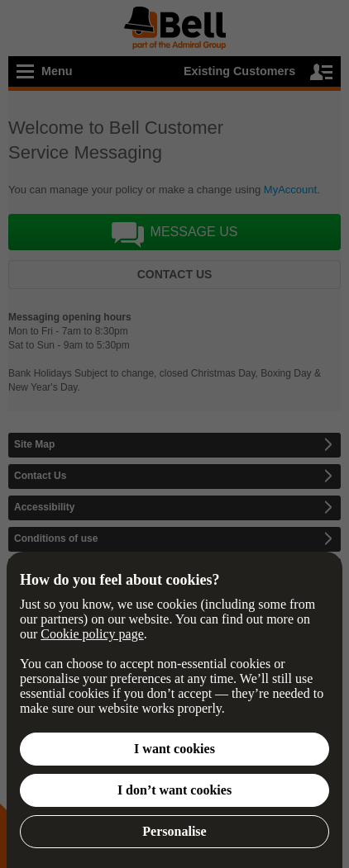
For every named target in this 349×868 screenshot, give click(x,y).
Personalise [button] (174, 831)
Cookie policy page (92, 634)
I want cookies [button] (174, 749)
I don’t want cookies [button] (174, 790)
